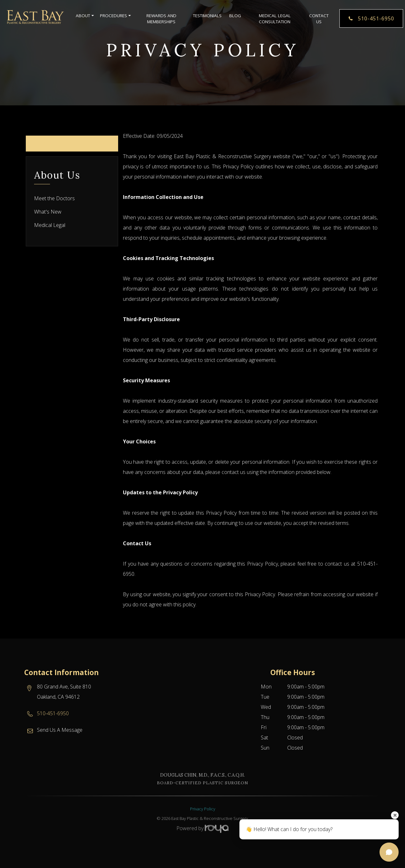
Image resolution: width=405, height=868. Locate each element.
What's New (48, 212)
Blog (235, 16)
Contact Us (319, 19)
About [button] (84, 16)
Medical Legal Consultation (275, 19)
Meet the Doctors (54, 198)
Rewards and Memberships (161, 19)
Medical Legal (50, 225)
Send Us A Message (60, 730)
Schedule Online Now (72, 143)
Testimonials (207, 16)
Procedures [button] (115, 16)
